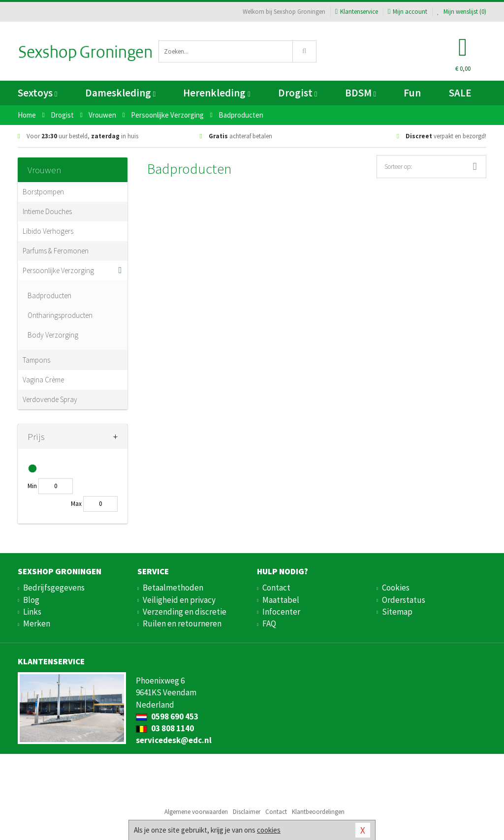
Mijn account (408, 12)
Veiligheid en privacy (179, 600)
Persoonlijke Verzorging (58, 270)
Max (76, 504)
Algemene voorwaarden (196, 812)
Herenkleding (217, 93)
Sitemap (397, 612)
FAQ (269, 623)
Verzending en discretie (185, 612)
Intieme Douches (47, 211)
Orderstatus (404, 600)
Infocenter (281, 612)
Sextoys (37, 93)
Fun (412, 93)
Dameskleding (120, 93)
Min (32, 486)
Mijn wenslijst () (462, 12)
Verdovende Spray (50, 399)
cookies (269, 830)
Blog (31, 600)
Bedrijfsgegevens (54, 588)
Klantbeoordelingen (318, 812)
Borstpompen (43, 192)
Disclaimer (247, 812)
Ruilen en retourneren (182, 623)
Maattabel (281, 600)
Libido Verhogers (48, 231)
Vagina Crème (43, 380)
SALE (460, 93)
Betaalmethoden (173, 588)
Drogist (298, 93)
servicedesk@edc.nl (174, 740)
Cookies (396, 588)
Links (32, 612)
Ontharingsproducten (60, 315)
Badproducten (49, 296)
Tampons (36, 360)
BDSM (361, 93)
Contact (276, 588)
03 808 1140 (165, 728)
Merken (37, 623)
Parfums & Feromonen (56, 251)
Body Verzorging (53, 335)
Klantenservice (357, 12)
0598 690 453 (167, 716)
